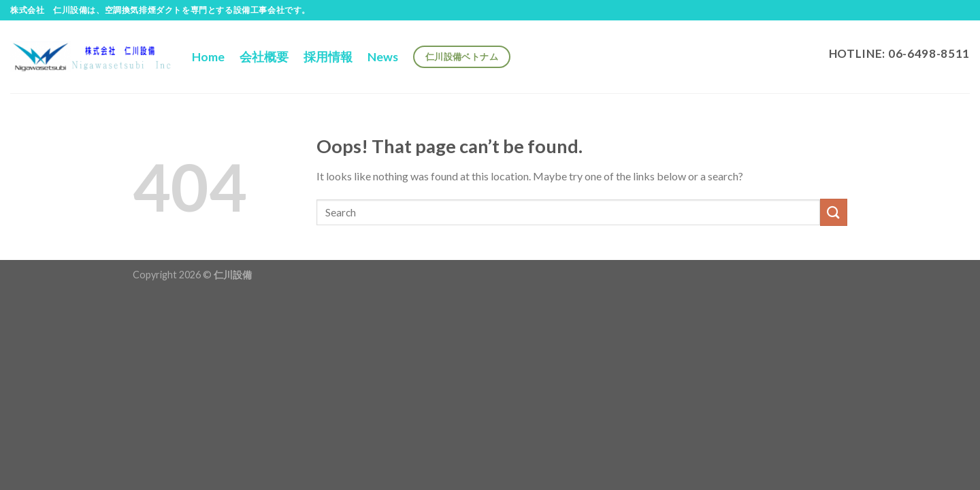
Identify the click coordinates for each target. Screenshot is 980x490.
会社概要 (264, 57)
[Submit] (834, 212)
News (383, 57)
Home (208, 57)
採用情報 (328, 57)
